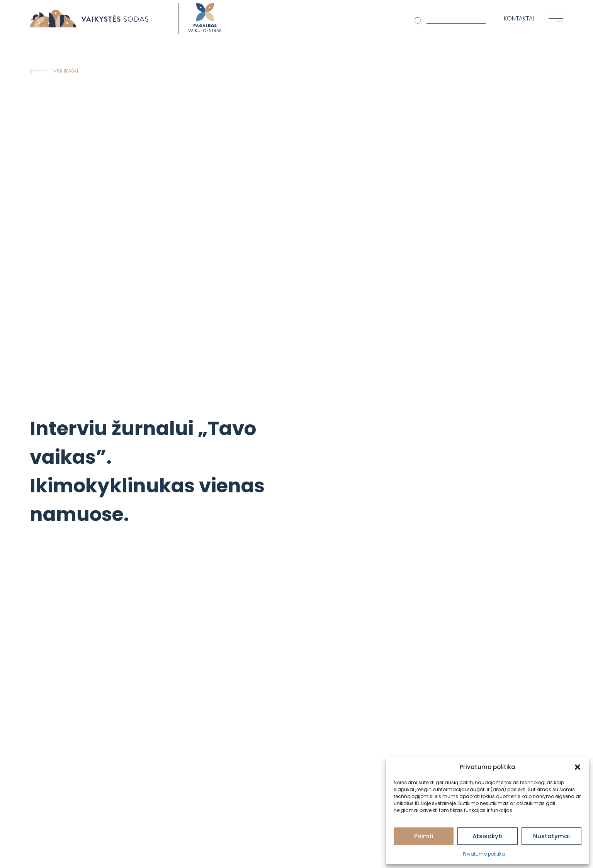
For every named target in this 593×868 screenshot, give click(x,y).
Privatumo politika (484, 854)
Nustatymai (551, 836)
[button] (578, 767)
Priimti (424, 836)
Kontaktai (519, 18)
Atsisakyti (488, 836)
